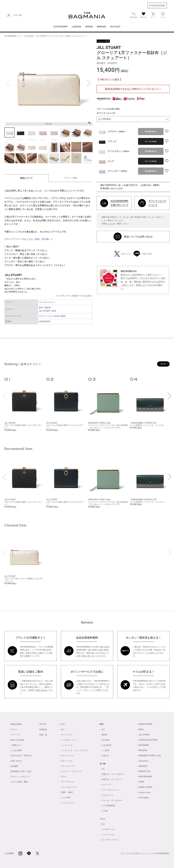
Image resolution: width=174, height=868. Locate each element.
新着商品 (43, 729)
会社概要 (14, 766)
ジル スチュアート (47, 302)
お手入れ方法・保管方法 (21, 756)
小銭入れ (105, 756)
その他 (104, 811)
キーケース (106, 785)
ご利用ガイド (16, 745)
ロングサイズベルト (110, 840)
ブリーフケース (68, 782)
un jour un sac (144, 792)
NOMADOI (143, 766)
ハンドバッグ (67, 745)
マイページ (15, 735)
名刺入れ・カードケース (112, 779)
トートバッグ (67, 735)
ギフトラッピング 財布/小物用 (52, 316)
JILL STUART (29, 36)
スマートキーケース (110, 790)
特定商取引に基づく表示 (21, 771)
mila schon (143, 761)
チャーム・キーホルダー (112, 800)
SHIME (141, 782)
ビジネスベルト (108, 829)
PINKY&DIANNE (145, 777)
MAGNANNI (144, 745)
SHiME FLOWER (145, 787)
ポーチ (64, 777)
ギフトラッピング (107, 113)
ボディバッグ (67, 761)
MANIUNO (143, 750)
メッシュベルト (108, 834)
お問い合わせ (41, 690)
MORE (163, 364)
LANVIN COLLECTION (148, 740)
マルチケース (107, 795)
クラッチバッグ (68, 766)
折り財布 (105, 740)
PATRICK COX (144, 771)
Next (89, 83)
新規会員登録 (16, 724)
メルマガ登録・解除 (19, 782)
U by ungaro (144, 798)
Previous (8, 83)
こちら (110, 224)
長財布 (104, 735)
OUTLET (43, 724)
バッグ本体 (66, 798)
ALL (62, 729)
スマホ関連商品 (108, 806)
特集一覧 (43, 735)
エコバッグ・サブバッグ (71, 771)
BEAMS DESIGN (145, 724)
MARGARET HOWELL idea (150, 756)
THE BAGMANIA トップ (13, 36)
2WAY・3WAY (67, 792)
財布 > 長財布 (45, 308)
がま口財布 (106, 745)
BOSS (141, 729)
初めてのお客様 (17, 740)
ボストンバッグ (68, 756)
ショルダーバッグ (69, 740)
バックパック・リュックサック (74, 750)
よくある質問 (16, 750)
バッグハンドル (68, 803)
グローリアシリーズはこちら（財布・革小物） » (28, 239)
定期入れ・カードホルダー (113, 774)
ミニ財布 (105, 750)
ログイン (14, 729)
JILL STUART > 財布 (47, 311)
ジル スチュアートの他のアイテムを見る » (74, 296)
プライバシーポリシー (20, 777)
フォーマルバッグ (69, 787)
